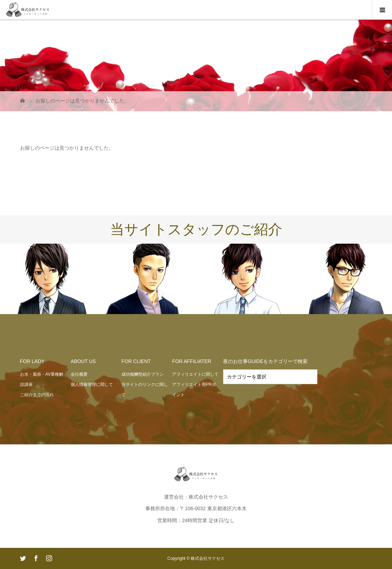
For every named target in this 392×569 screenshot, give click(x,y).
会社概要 (79, 374)
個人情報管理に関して (92, 384)
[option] (49, 279)
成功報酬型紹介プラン (143, 374)
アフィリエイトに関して (195, 374)
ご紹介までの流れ (37, 395)
